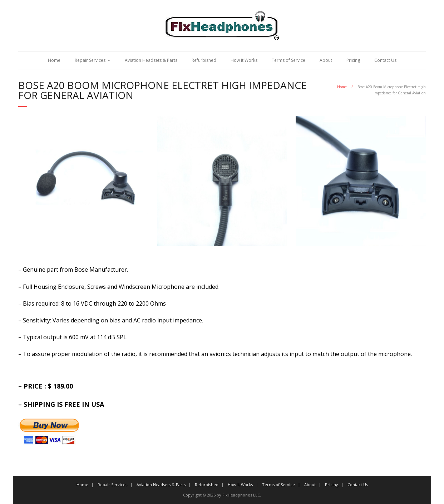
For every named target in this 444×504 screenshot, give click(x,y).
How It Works (244, 60)
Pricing (353, 60)
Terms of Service (288, 60)
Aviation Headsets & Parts (151, 60)
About (326, 60)
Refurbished (204, 60)
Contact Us (385, 60)
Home (54, 60)
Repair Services (90, 60)
